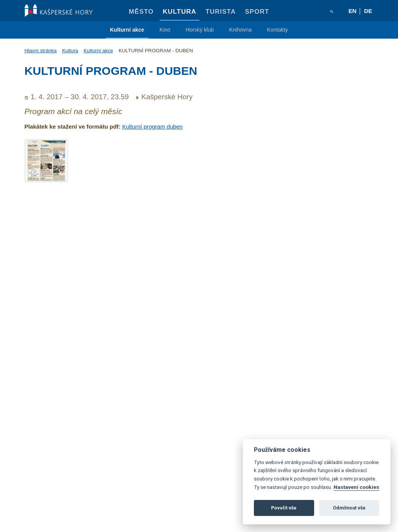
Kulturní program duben (152, 127)
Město (141, 12)
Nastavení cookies (356, 487)
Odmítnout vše (349, 508)
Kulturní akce (127, 30)
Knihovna (240, 30)
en (352, 11)
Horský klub (200, 30)
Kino (165, 30)
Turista (221, 12)
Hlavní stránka (41, 51)
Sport (257, 12)
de (368, 11)
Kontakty (277, 30)
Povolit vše (284, 508)
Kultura (180, 12)
